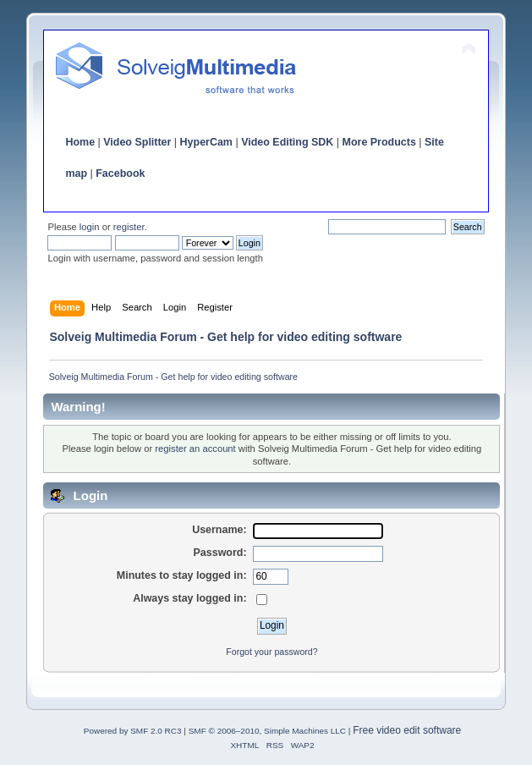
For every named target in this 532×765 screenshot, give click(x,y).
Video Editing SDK (287, 142)
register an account (195, 449)
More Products (379, 142)
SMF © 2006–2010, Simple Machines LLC (267, 731)
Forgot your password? (271, 652)
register (129, 227)
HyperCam (206, 142)
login (90, 227)
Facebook (120, 173)
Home (80, 142)
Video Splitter (137, 142)
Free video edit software (407, 730)
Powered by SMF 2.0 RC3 (133, 731)
